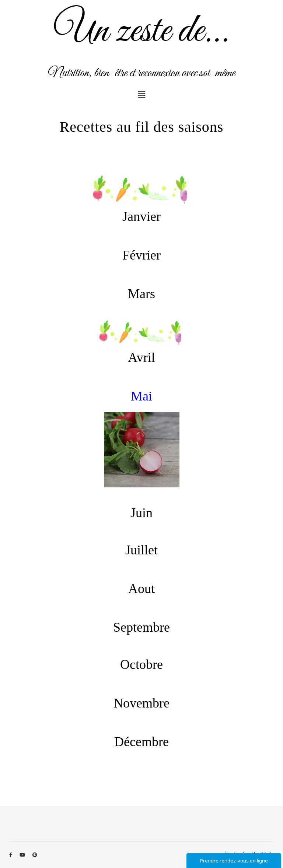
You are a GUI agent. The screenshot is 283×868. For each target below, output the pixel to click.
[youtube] (23, 855)
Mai (141, 396)
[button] (141, 94)
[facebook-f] (11, 855)
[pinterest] (35, 855)
